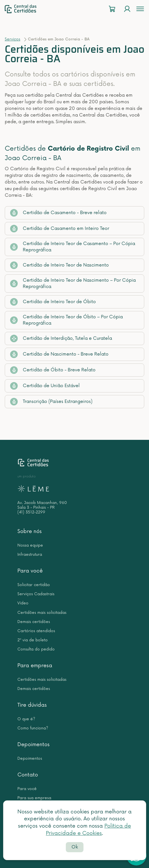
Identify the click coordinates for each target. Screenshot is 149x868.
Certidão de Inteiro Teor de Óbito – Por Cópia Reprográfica (66, 320)
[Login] (127, 9)
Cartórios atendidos (36, 631)
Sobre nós (30, 531)
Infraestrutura (30, 555)
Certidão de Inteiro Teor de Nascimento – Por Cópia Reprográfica (73, 283)
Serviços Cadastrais (36, 594)
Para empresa (35, 666)
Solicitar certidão (34, 585)
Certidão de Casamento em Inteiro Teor (60, 229)
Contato (28, 775)
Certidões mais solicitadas (42, 613)
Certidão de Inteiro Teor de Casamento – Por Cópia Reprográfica (73, 247)
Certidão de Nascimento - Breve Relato (59, 354)
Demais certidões (34, 622)
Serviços (12, 39)
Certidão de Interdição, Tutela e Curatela (61, 338)
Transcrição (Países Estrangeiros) (51, 402)
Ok (75, 847)
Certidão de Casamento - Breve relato (58, 213)
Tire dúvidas (32, 705)
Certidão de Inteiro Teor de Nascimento (59, 265)
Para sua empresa (34, 798)
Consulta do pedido (36, 649)
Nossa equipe (30, 545)
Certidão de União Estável (45, 386)
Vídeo (23, 603)
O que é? (26, 719)
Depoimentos (34, 745)
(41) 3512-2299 (31, 512)
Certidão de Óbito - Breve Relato (53, 370)
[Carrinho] (112, 9)
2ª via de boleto (33, 640)
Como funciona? (33, 728)
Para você (30, 571)
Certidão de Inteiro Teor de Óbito (53, 302)
